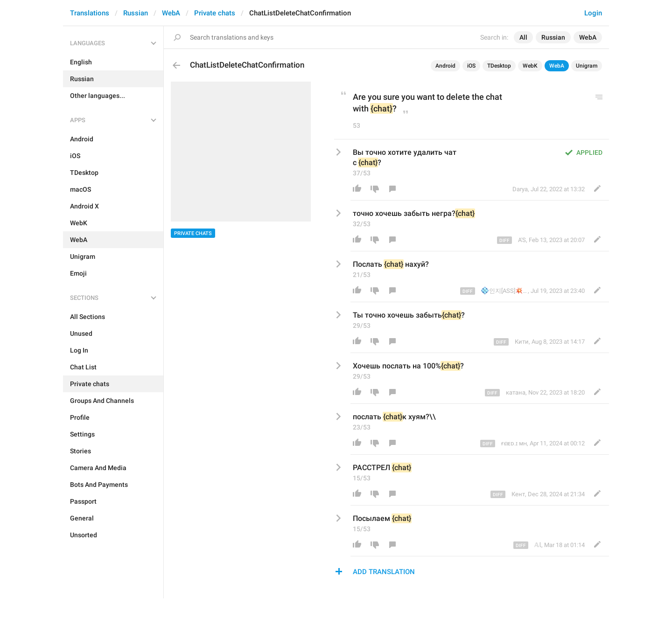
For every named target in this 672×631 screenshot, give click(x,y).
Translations (90, 13)
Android (445, 66)
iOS (471, 66)
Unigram (587, 66)
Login (593, 13)
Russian (136, 13)
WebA (171, 13)
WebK (530, 66)
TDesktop (499, 66)
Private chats (215, 13)
